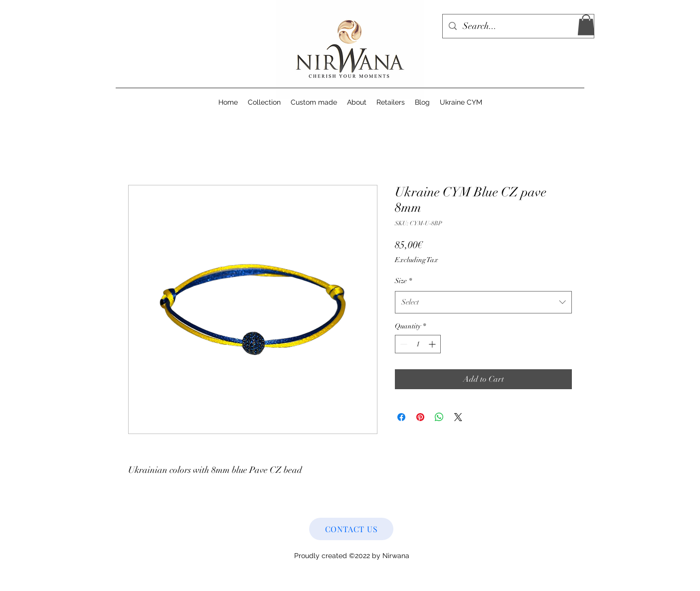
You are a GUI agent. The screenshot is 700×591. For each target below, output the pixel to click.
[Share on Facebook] (401, 417)
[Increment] (433, 344)
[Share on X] (458, 417)
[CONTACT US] (351, 529)
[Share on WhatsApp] (439, 417)
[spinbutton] (418, 344)
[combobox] (483, 302)
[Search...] (518, 26)
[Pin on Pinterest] (420, 417)
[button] (586, 25)
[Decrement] (403, 344)
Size (403, 281)
